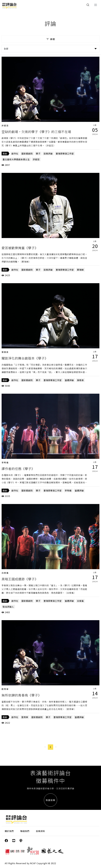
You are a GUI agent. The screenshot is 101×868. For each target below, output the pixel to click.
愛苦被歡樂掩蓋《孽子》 (20, 248)
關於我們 (9, 831)
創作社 (15, 154)
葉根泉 (5, 352)
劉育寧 (5, 689)
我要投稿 (50, 800)
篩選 (50, 39)
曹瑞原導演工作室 (65, 154)
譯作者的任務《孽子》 (18, 469)
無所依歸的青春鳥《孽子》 (21, 695)
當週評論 (69, 380)
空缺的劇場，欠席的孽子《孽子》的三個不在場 (36, 132)
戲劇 (5, 154)
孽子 (38, 154)
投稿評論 (48, 154)
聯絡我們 (25, 831)
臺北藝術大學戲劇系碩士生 (16, 159)
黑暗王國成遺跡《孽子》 (20, 579)
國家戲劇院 (27, 154)
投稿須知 (40, 831)
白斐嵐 (5, 573)
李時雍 (5, 462)
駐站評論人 (8, 607)
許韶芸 (5, 126)
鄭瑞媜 (80, 270)
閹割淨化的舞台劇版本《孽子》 (25, 358)
